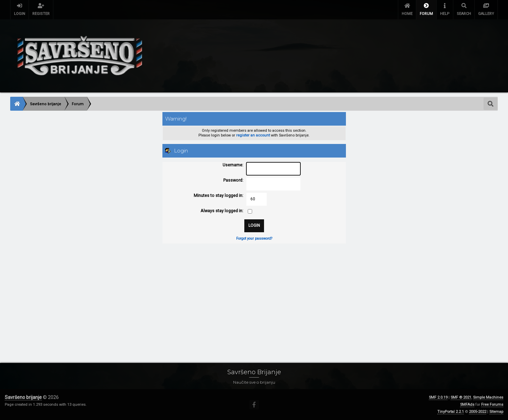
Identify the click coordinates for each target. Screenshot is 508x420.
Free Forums (492, 405)
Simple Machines (488, 397)
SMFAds (467, 405)
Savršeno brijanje (23, 397)
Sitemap (496, 412)
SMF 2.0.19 (438, 397)
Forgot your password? (254, 239)
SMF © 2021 (461, 397)
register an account (253, 135)
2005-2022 (478, 412)
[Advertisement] (214, 296)
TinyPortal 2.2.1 (451, 412)
